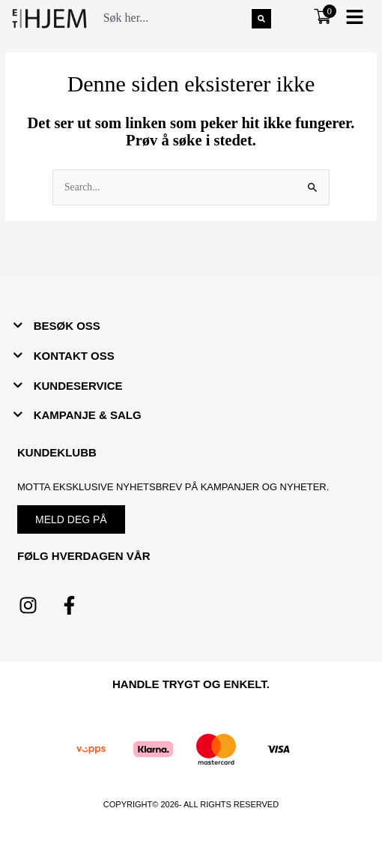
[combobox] (175, 19)
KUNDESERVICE (78, 386)
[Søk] (261, 19)
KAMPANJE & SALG (88, 415)
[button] (355, 18)
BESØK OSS (67, 326)
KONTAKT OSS (74, 356)
